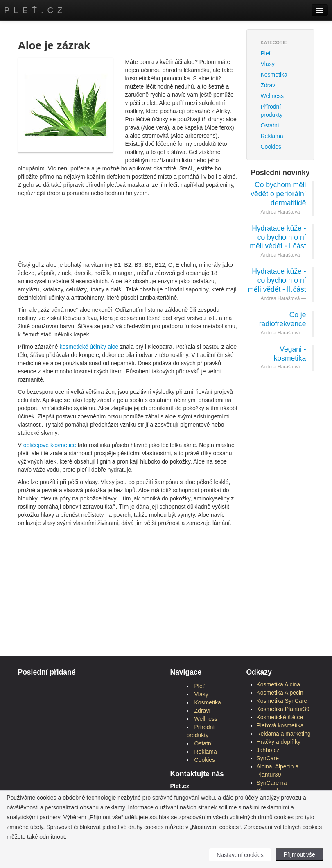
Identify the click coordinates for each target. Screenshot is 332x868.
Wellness (272, 96)
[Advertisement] (167, 220)
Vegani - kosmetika (290, 354)
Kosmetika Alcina (279, 684)
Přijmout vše (299, 854)
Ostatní (270, 125)
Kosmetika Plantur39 (283, 709)
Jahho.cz (268, 750)
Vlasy (268, 64)
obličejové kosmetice (50, 445)
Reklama (272, 136)
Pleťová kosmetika (280, 725)
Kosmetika (274, 75)
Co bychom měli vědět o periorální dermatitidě (278, 194)
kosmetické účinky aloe (89, 347)
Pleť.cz (35, 10)
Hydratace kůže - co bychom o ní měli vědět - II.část (277, 280)
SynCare (268, 758)
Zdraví (269, 85)
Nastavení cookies (240, 855)
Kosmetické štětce (280, 717)
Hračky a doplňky (279, 742)
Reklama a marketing (284, 734)
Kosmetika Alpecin (280, 693)
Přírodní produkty (272, 111)
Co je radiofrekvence (283, 319)
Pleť (266, 53)
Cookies (271, 147)
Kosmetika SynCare (282, 701)
